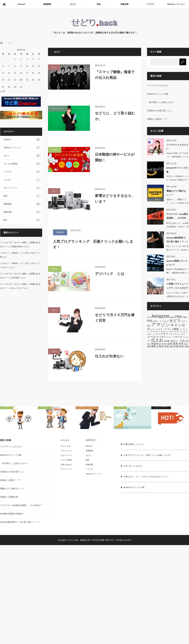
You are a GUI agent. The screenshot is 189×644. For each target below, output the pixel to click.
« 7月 (3, 91)
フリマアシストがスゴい (158, 86)
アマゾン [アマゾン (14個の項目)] (161, 325)
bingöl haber (18, 247)
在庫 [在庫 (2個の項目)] (170, 344)
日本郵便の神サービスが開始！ (115, 157)
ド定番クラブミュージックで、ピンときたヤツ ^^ (177, 286)
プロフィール (66, 451)
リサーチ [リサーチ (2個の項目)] (177, 337)
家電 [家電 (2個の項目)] (181, 344)
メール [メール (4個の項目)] (152, 337)
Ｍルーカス (17, 288)
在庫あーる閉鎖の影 (9, 497)
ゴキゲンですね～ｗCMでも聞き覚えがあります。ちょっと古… (177, 296)
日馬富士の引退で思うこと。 (160, 111)
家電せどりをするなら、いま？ (115, 198)
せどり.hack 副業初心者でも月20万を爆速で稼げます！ (92, 540)
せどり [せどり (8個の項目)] (175, 320)
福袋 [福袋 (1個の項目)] (171, 346)
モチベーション (58, 109)
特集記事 (125, 4)
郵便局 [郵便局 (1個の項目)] (182, 346)
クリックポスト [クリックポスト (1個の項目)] (158, 329)
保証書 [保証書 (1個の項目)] (167, 341)
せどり (73, 4)
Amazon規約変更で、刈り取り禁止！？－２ (20, 522)
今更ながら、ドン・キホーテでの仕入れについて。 (147, 477)
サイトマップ (66, 469)
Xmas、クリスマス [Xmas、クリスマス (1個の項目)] (161, 321)
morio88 (16, 278)
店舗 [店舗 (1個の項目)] (186, 344)
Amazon (21, 4)
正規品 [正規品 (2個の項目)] (160, 346)
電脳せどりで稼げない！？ (176, 193)
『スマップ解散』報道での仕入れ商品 (115, 75)
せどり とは (65, 446)
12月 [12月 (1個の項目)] (149, 317)
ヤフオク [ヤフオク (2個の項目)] (161, 337)
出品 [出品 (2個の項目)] (182, 341)
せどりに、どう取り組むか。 (115, 116)
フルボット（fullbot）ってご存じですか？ (19, 253)
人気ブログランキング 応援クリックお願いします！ (93, 244)
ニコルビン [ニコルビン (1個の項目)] (163, 331)
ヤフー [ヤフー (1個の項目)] (169, 337)
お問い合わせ (66, 465)
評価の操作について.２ (134, 444)
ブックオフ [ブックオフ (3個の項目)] (162, 334)
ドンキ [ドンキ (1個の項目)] (182, 329)
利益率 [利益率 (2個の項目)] (155, 344)
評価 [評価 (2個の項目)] (176, 346)
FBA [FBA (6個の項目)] (179, 317)
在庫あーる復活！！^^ (157, 119)
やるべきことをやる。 (133, 466)
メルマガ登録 (66, 460)
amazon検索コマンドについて (177, 263)
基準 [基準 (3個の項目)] (175, 344)
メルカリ (22, 180)
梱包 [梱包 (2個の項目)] (154, 346)
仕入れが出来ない (109, 356)
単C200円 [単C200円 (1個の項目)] (163, 344)
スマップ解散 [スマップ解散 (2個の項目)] (172, 329)
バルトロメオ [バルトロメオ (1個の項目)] (174, 331)
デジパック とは (110, 274)
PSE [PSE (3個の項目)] (150, 321)
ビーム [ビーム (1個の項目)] (183, 331)
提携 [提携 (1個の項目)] (149, 346)
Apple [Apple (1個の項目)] (172, 317)
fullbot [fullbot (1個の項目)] (185, 317)
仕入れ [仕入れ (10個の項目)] (157, 340)
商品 (99, 4)
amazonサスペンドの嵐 (158, 94)
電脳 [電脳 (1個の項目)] (187, 346)
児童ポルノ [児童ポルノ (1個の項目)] (175, 341)
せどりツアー (66, 455)
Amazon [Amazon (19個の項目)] (160, 316)
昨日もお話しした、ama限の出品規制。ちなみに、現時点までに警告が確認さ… (177, 227)
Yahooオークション (176, 4)
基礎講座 (47, 4)
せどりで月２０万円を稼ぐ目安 (115, 318)
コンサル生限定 (22, 164)
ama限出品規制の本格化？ (12, 514)
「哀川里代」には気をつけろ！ (161, 102)
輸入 (22, 220)
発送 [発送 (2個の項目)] (167, 346)
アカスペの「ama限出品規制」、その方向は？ (177, 217)
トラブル (150, 4)
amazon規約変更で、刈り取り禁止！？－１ (177, 240)
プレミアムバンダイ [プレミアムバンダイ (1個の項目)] (177, 334)
